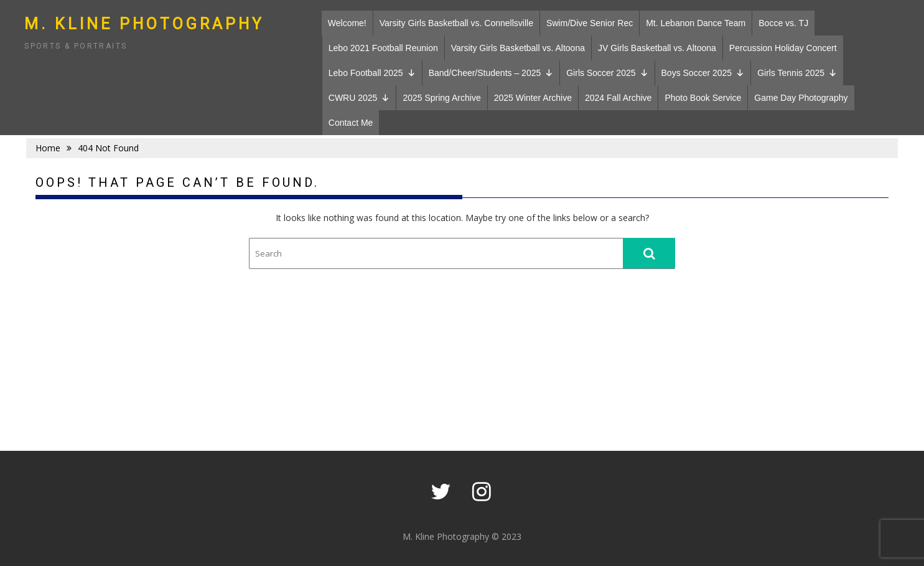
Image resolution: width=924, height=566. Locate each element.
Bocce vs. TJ (783, 23)
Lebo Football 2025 (372, 73)
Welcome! (347, 23)
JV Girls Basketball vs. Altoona (657, 48)
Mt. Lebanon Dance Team (696, 23)
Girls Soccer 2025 (607, 73)
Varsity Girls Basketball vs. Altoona (518, 48)
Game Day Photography (801, 98)
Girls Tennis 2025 (797, 73)
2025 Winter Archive (533, 98)
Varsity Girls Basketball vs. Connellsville (456, 23)
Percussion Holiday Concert (783, 48)
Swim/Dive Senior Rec (590, 23)
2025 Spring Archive (441, 98)
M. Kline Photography (144, 24)
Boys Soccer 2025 (703, 73)
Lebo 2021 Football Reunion (383, 48)
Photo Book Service (703, 98)
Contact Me (351, 123)
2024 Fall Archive (618, 98)
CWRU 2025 (359, 98)
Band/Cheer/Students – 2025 (491, 73)
